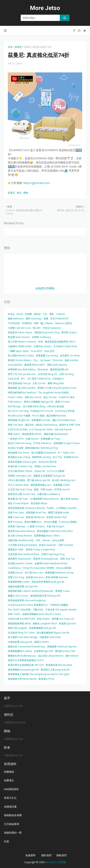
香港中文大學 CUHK (70, 425)
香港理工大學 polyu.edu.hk (55, 670)
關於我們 (46, 855)
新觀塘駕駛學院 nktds (19, 623)
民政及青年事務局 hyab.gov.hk (48, 582)
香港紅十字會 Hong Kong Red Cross (57, 388)
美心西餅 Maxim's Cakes (21, 356)
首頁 (10, 47)
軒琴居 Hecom (62, 489)
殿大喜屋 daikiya (70, 499)
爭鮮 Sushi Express (57, 365)
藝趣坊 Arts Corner (18, 596)
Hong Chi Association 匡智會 (38, 568)
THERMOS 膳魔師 (59, 605)
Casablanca (14, 568)
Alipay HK (40, 471)
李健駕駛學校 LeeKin (19, 582)
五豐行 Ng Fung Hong (53, 554)
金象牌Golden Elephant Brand (51, 563)
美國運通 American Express (62, 647)
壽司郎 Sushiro (69, 332)
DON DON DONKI (18, 429)
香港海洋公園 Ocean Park (21, 494)
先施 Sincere (32, 439)
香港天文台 (10, 798)
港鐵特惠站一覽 (13, 833)
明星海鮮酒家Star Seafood (22, 393)
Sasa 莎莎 (49, 351)
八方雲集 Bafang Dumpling (22, 545)
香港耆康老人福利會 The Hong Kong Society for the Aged (39, 674)
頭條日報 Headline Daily (21, 540)
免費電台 (9, 780)
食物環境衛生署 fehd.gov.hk (45, 596)
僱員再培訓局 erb (59, 369)
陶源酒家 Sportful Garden (22, 388)
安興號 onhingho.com (20, 476)
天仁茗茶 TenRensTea (39, 379)
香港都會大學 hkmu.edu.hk (22, 679)
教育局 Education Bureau (21, 531)
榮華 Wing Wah (56, 383)
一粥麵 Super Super (18, 351)
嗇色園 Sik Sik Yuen (18, 499)
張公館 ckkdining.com (64, 480)
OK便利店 (27, 323)
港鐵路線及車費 (13, 815)
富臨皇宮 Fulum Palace (20, 332)
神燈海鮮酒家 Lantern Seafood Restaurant (31, 591)
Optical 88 (13, 379)
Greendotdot (15, 365)
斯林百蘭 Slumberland (56, 434)
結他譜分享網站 (45, 288)
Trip (45, 314)
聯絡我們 (61, 855)
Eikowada (43, 369)
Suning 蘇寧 (58, 540)
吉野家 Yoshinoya (41, 337)
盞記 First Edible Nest (64, 420)
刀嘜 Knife (38, 610)
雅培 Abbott (72, 656)
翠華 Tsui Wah (15, 425)
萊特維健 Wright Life (19, 420)
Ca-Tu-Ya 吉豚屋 (56, 471)
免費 (46, 319)
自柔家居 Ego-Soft (44, 651)
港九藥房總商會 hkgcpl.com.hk (53, 633)
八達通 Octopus (36, 526)
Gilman (46, 540)
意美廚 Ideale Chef (57, 517)
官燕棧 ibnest (71, 457)
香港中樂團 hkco (33, 522)
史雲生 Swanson (48, 545)
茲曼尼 (18, 47)
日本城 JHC (58, 379)
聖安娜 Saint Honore (19, 337)
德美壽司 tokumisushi (19, 559)
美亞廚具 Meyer (39, 503)
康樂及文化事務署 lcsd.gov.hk (49, 476)
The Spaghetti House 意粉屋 (53, 393)
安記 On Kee (50, 397)
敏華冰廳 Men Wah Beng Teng (42, 448)
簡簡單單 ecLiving (41, 457)
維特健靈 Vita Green (19, 453)
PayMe (50, 508)
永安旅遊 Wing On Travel (21, 633)
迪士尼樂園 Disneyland (44, 453)
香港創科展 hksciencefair (59, 665)
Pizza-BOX (37, 351)
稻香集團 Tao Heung (47, 356)
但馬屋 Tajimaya (17, 526)
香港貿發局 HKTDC (32, 434)
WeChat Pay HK (63, 429)
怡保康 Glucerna (35, 577)
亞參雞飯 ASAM (61, 485)
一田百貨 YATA (16, 439)
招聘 (36, 323)
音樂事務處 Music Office (47, 536)
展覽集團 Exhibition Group (59, 573)
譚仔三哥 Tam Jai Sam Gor (22, 374)
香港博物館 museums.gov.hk (23, 670)
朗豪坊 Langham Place (45, 623)
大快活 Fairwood (52, 328)
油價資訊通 (10, 807)
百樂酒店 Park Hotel (50, 637)
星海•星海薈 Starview (57, 577)
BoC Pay (57, 457)
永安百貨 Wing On (48, 374)
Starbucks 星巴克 (47, 462)
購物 (26, 193)
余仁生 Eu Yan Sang (18, 411)
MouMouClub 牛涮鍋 (19, 416)
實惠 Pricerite (62, 402)
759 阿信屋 (14, 323)
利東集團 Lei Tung (50, 439)
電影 (52, 314)
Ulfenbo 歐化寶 (56, 406)
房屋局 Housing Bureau (46, 559)
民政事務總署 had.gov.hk (42, 628)
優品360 (29, 425)
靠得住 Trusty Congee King (40, 549)
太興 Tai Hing (66, 374)
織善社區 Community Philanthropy (26, 647)
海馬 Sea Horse (33, 397)
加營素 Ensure (15, 573)
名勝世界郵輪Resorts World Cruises (41, 614)
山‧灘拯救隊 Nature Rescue (44, 499)
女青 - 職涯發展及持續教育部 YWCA (57, 342)
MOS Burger (14, 406)
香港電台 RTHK (46, 679)
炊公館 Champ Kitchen (20, 536)
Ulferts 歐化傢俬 (16, 480)
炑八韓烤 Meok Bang (34, 406)
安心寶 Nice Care (34, 573)
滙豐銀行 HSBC (16, 549)
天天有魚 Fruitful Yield (65, 346)
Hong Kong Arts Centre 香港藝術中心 (28, 605)
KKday (11, 314)
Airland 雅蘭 (50, 522)
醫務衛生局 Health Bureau (22, 656)
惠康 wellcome (16, 319)
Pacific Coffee (15, 397)
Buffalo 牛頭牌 (16, 448)
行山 (36, 360)
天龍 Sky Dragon (55, 526)
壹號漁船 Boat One (36, 512)
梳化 (19, 193)
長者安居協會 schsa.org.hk (22, 462)
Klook (20, 314)
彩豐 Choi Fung (16, 577)
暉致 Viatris (14, 434)
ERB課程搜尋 (11, 789)
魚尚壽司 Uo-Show (70, 356)
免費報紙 (9, 772)
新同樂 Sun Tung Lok (63, 619)
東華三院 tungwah (17, 628)
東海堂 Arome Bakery (20, 360)
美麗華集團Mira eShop (20, 651)
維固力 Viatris (42, 642)
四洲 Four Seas (16, 512)
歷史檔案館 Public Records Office (55, 531)
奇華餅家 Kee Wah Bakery (22, 369)
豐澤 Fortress (15, 522)
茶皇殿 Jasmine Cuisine (20, 563)
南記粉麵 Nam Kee (56, 416)
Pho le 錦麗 (38, 416)
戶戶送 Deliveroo (42, 443)
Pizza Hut (58, 360)
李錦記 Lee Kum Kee (45, 466)
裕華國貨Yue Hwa (41, 420)
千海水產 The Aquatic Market (61, 610)
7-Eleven (60, 314)
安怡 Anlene (43, 619)
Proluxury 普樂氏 (68, 522)
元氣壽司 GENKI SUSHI (20, 346)
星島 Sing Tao (68, 559)
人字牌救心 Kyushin (66, 508)
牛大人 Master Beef (18, 485)
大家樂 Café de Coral (19, 328)
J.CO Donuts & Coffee (41, 429)
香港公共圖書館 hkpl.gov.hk (39, 402)
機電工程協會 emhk (59, 512)
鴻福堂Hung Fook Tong (47, 332)
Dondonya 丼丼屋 (65, 411)
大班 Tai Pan (39, 383)
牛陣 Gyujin (46, 489)
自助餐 (28, 314)
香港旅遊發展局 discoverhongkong (27, 600)
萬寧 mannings (34, 319)
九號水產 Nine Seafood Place (24, 554)
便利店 (37, 314)
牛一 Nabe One (66, 453)
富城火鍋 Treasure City (20, 466)
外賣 (6, 841)
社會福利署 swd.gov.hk (20, 642)
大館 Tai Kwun (66, 545)
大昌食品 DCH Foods (42, 411)
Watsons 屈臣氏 (64, 323)
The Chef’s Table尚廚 (19, 610)
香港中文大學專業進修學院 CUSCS (26, 660)
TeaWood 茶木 (67, 397)
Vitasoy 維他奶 (64, 568)
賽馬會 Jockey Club (65, 651)
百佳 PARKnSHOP (59, 319)
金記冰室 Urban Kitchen (51, 656)
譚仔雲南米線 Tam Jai (19, 383)
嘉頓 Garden (71, 360)
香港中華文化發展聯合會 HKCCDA (26, 665)
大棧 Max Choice (42, 346)
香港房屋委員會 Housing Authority (26, 508)
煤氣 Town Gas (16, 517)
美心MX (37, 328)
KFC (23, 379)
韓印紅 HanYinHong (46, 425)
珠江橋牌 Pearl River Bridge (23, 637)
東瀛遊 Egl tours (68, 623)
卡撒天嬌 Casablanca (49, 494)
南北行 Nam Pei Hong (20, 443)
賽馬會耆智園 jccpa (41, 485)
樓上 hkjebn (47, 323)
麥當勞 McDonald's (35, 365)
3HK (38, 540)
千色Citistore (15, 402)
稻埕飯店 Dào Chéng (19, 457)
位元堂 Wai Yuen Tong (20, 489)
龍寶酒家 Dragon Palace (67, 443)
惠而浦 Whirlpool (35, 517)
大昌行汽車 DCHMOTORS (21, 619)
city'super (45, 360)
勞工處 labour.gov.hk (39, 480)
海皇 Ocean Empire (18, 503)
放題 (36, 489)
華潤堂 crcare (63, 591)
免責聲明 (30, 855)
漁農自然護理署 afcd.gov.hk (23, 586)
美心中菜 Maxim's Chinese (22, 342)
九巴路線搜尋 (12, 824)
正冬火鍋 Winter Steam (20, 471)
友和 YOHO (14, 614)
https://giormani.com (37, 183)
